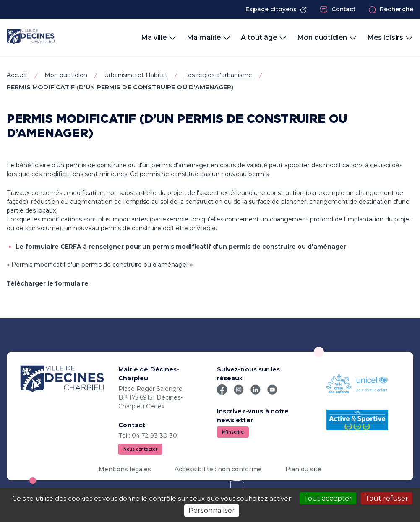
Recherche (391, 10)
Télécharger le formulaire (48, 283)
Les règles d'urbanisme (218, 75)
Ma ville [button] (159, 38)
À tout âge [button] (264, 38)
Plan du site (303, 469)
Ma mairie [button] (209, 38)
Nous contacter (140, 449)
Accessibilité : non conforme (218, 469)
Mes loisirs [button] (390, 38)
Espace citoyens (276, 9)
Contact (338, 10)
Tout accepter (328, 498)
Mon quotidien (66, 75)
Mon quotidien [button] (327, 38)
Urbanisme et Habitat (136, 75)
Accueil (17, 75)
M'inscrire (233, 432)
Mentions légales (125, 469)
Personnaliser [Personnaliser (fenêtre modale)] (212, 510)
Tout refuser (387, 498)
